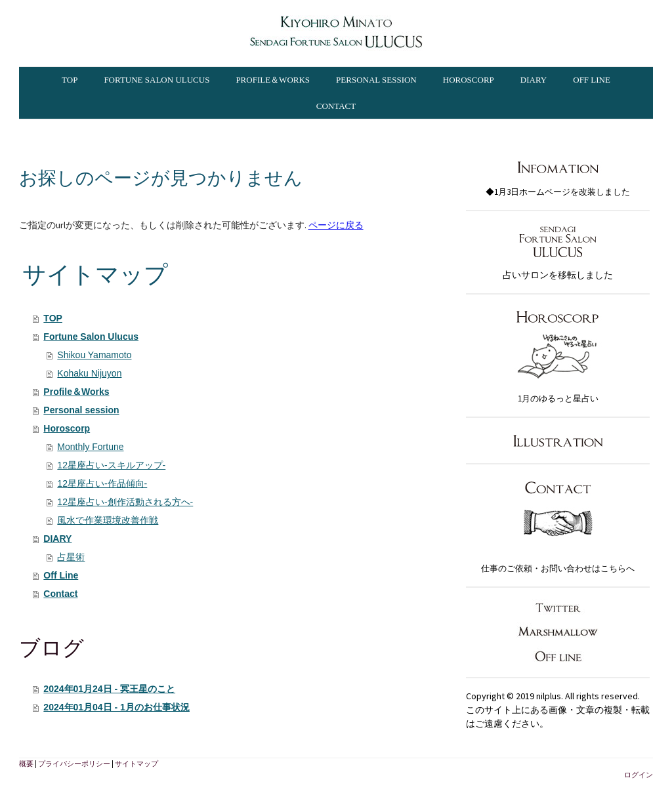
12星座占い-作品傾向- (102, 483)
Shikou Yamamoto (94, 355)
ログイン (639, 775)
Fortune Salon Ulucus (157, 80)
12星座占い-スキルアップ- (111, 465)
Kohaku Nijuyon (89, 373)
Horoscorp (469, 80)
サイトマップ (136, 764)
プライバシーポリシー (74, 764)
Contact (336, 106)
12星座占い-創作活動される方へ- (125, 502)
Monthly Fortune (90, 447)
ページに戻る (336, 225)
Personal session (376, 80)
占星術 (71, 557)
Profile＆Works (273, 80)
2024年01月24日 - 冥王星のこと (109, 689)
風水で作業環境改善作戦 (108, 520)
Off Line (592, 80)
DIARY (534, 80)
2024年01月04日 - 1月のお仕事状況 (116, 707)
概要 (26, 764)
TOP (70, 80)
